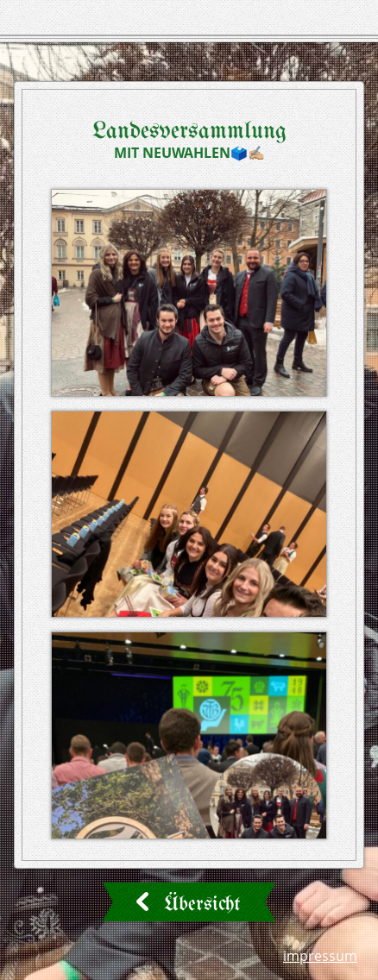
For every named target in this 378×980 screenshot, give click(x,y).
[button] (189, 293)
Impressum (320, 956)
